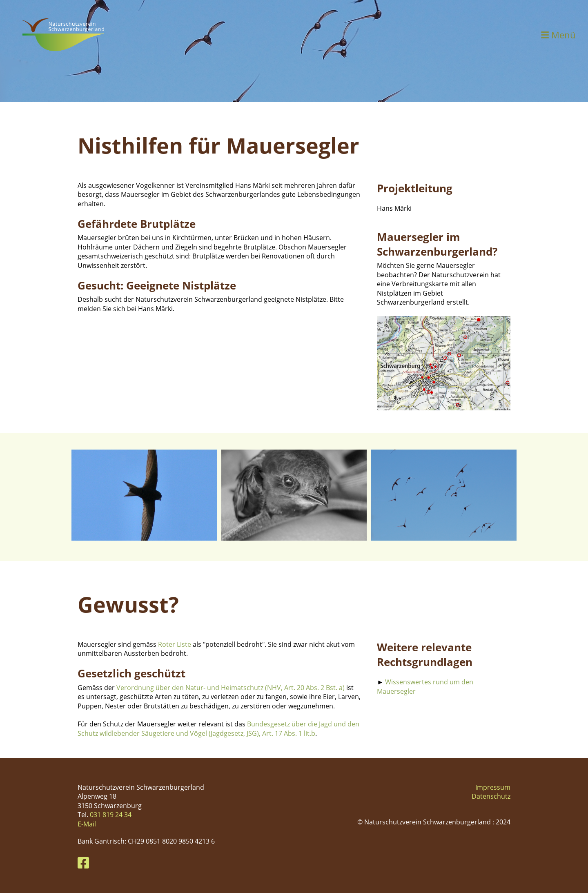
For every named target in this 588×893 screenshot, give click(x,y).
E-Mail (87, 824)
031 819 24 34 (111, 815)
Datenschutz (491, 796)
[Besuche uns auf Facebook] (83, 863)
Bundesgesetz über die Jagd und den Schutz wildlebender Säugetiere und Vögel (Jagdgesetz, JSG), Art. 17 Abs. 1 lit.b (218, 728)
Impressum (493, 787)
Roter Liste (175, 644)
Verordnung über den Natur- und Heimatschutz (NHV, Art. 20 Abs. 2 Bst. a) (231, 688)
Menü (558, 35)
